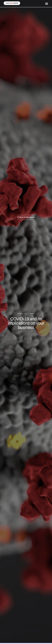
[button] (47, 4)
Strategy (33, 314)
